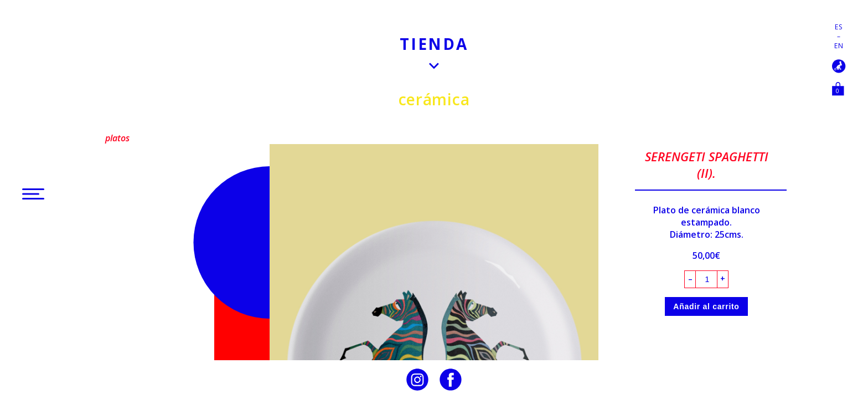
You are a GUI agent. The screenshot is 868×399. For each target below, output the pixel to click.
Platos (117, 138)
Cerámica (434, 99)
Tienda (434, 44)
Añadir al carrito (706, 306)
